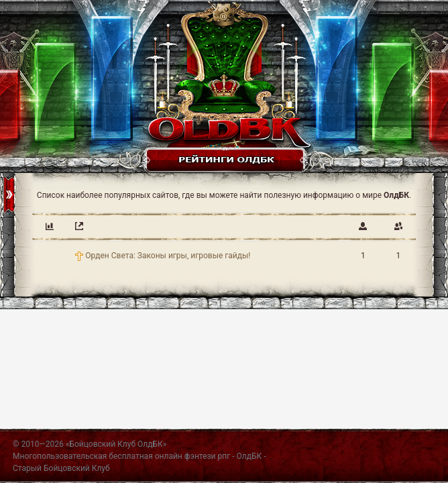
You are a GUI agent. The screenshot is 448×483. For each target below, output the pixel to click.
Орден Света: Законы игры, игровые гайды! (168, 256)
